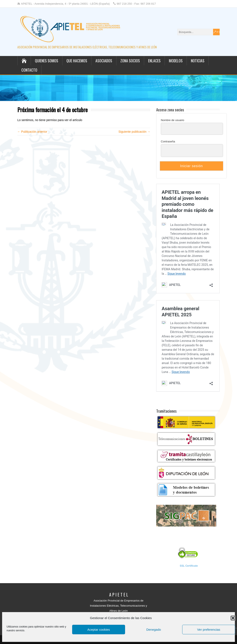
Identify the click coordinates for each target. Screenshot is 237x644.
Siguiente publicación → (134, 132)
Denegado (154, 630)
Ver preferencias (209, 630)
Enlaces (154, 61)
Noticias (198, 61)
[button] (233, 618)
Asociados (104, 61)
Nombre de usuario (173, 120)
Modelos (176, 61)
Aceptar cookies (99, 630)
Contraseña (168, 141)
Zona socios (130, 61)
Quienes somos (47, 61)
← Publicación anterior (32, 132)
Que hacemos (77, 61)
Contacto (29, 70)
